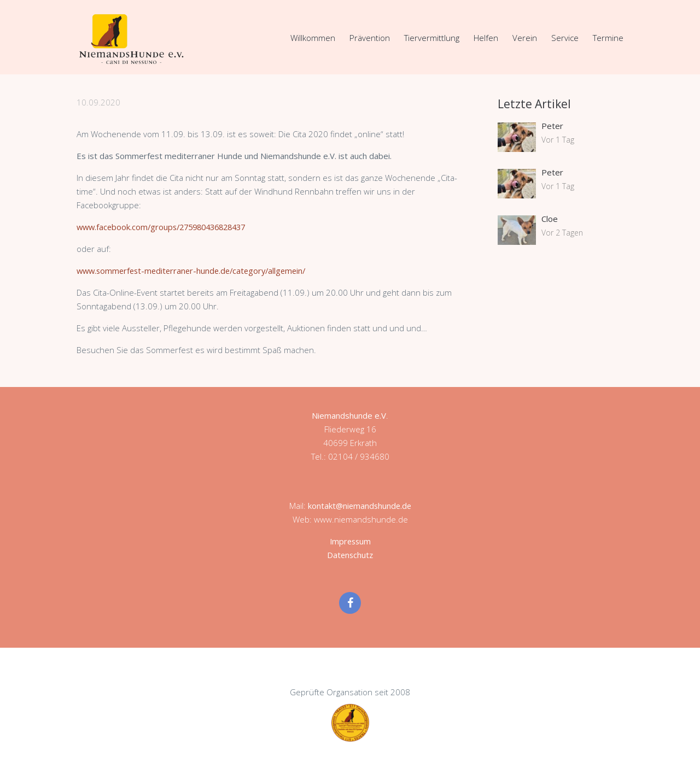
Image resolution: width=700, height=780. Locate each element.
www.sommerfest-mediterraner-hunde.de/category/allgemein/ (196, 271)
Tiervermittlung (432, 38)
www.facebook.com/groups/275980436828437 (167, 227)
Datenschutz (350, 555)
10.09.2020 (98, 102)
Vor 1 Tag (558, 140)
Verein (525, 38)
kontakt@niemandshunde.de (359, 506)
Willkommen (313, 38)
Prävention (370, 38)
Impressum (350, 541)
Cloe (550, 219)
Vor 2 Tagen (562, 233)
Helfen (486, 38)
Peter (552, 126)
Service (565, 38)
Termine (608, 38)
